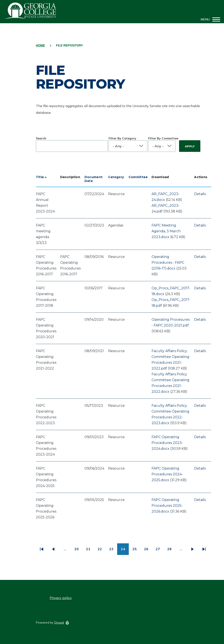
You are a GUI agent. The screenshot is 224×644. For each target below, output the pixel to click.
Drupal (59, 622)
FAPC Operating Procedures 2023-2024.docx (167, 443)
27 (160, 551)
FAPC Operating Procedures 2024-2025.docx (167, 474)
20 (78, 551)
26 (148, 551)
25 (136, 551)
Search (41, 138)
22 (102, 551)
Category (116, 177)
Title (42, 177)
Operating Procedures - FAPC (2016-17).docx (168, 263)
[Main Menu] (209, 19)
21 (90, 551)
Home (40, 45)
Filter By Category (122, 138)
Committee (138, 177)
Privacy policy (61, 598)
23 (113, 551)
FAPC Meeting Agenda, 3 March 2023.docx (166, 231)
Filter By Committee (163, 138)
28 (171, 551)
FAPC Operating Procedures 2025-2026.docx (167, 506)
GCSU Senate (31, 11)
